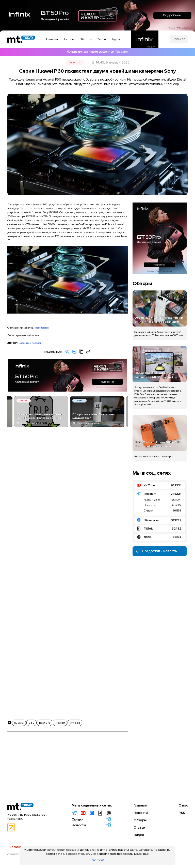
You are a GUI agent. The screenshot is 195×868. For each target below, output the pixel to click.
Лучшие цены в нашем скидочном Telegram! (97, 52)
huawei (19, 723)
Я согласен (97, 860)
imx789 (60, 723)
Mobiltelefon (42, 328)
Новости (75, 62)
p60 (31, 723)
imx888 (75, 723)
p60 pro (45, 723)
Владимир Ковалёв (30, 343)
